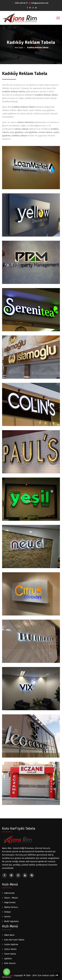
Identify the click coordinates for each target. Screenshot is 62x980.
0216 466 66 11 (20, 3)
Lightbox (8, 959)
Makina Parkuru (11, 907)
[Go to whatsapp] (7, 972)
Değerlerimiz (10, 903)
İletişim (7, 912)
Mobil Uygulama (11, 921)
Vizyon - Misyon (11, 898)
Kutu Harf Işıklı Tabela (14, 940)
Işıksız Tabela (10, 949)
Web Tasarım (10, 963)
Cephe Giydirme (11, 944)
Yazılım (7, 917)
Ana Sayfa (19, 48)
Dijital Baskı (9, 935)
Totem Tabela (10, 954)
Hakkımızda (9, 893)
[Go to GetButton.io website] (7, 977)
